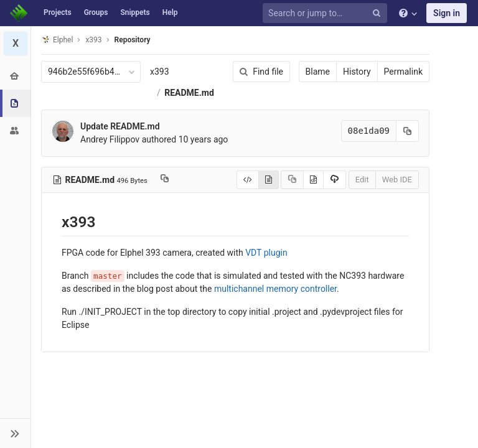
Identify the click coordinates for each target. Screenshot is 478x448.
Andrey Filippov (110, 139)
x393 (160, 72)
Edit (362, 180)
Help (170, 12)
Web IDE (397, 180)
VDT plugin (266, 253)
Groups (96, 12)
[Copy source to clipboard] (292, 180)
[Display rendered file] (269, 180)
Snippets (135, 12)
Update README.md (120, 126)
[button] (15, 433)
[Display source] (248, 180)
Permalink (403, 72)
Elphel (57, 40)
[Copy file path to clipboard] (165, 180)
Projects (58, 12)
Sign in (447, 13)
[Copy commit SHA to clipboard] (408, 131)
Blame (318, 72)
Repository (133, 40)
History (357, 72)
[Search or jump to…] (327, 13)
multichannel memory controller (275, 289)
